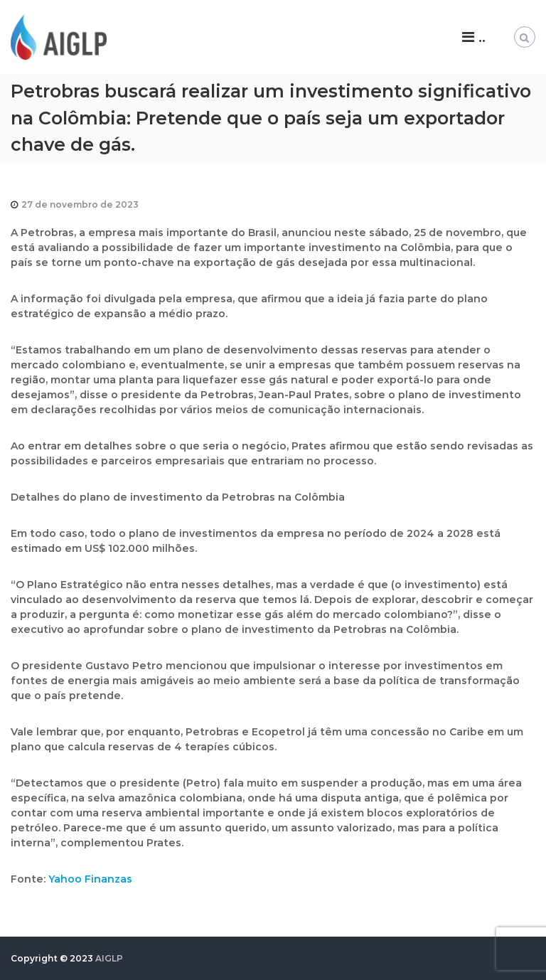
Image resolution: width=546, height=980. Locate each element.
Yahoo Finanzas (90, 879)
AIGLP (109, 958)
